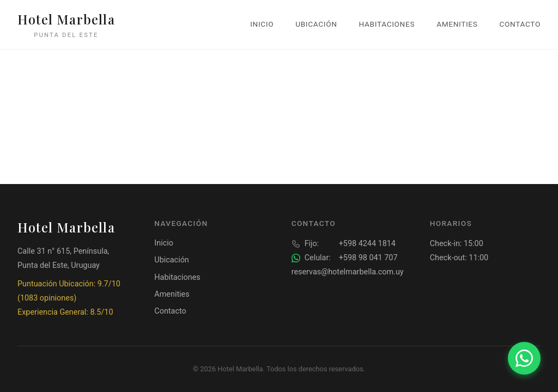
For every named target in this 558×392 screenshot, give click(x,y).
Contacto (520, 24)
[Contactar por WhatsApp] (524, 358)
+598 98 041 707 (345, 258)
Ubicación (316, 24)
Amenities (457, 24)
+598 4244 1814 (344, 244)
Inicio (262, 24)
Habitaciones (387, 24)
